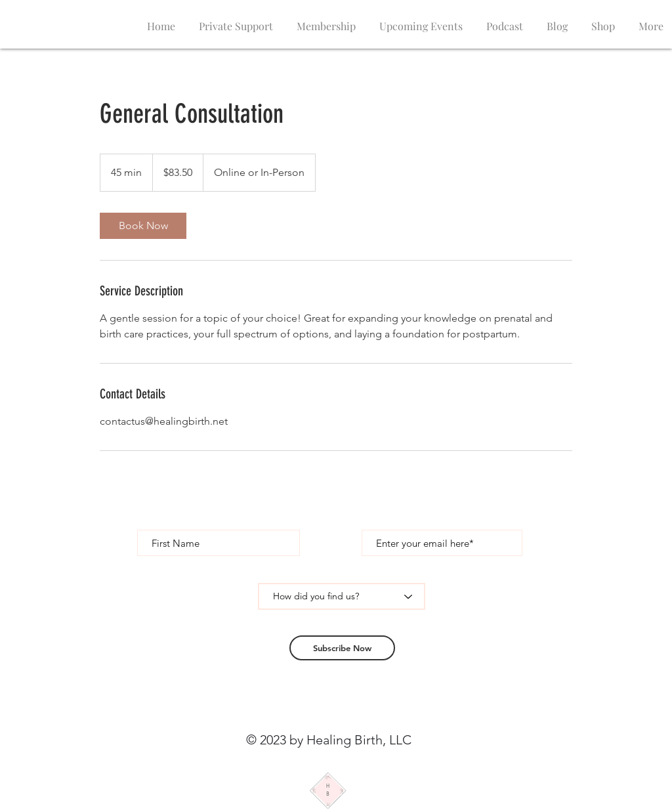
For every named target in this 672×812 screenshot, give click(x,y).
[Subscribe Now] (342, 648)
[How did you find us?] (342, 596)
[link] (143, 226)
